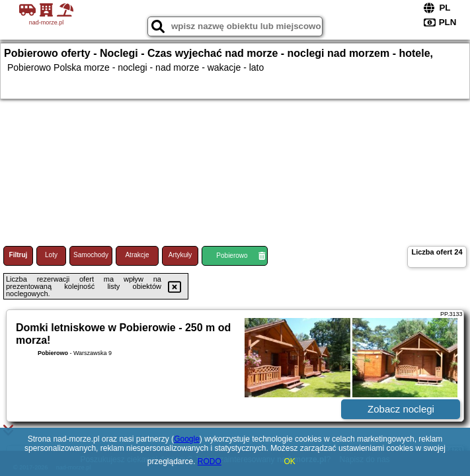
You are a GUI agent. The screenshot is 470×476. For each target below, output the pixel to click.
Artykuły (180, 255)
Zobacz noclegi (401, 409)
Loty (51, 255)
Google (187, 439)
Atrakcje (137, 255)
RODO (210, 461)
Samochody (91, 255)
